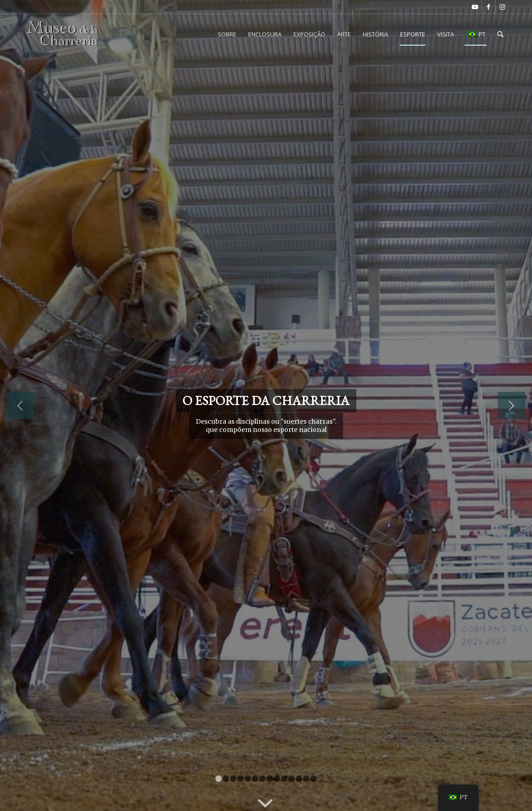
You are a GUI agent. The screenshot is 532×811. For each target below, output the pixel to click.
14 (313, 779)
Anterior (21, 405)
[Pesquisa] (500, 34)
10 (284, 779)
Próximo (511, 405)
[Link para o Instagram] (502, 7)
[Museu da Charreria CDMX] (63, 34)
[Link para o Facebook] (488, 7)
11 (292, 779)
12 (299, 779)
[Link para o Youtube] (475, 7)
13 (306, 779)
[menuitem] (227, 34)
